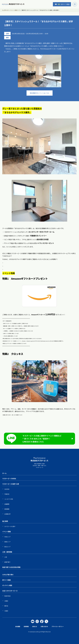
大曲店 (6, 611)
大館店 (6, 601)
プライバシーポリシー (58, 626)
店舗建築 (7, 504)
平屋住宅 (7, 494)
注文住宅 (7, 489)
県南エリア (7, 542)
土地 (6, 557)
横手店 (6, 606)
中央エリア (7, 537)
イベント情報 (7, 532)
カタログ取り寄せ (8, 575)
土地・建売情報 (7, 552)
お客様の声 (7, 514)
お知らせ (35, 626)
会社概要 (18, 626)
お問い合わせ (44, 626)
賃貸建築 (7, 509)
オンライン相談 (7, 585)
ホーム (4, 473)
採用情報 (26, 626)
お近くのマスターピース (10, 591)
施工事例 (5, 521)
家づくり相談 (62, 4)
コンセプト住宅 (9, 499)
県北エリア (7, 547)
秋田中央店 (7, 596)
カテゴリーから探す (10, 526)
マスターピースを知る (9, 479)
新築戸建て (7, 562)
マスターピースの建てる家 (11, 484)
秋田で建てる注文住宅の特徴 (11, 567)
